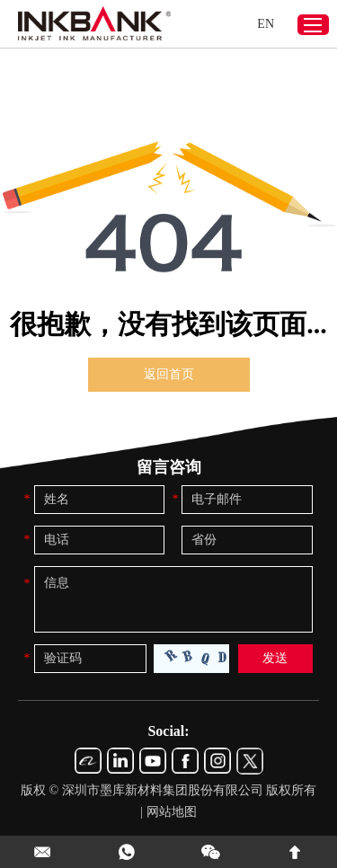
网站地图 (172, 812)
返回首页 (169, 374)
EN (266, 24)
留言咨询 (169, 467)
